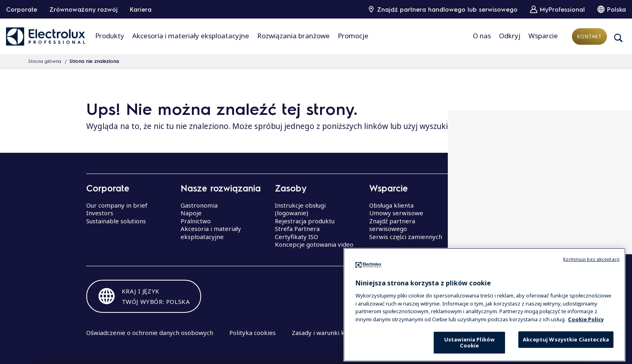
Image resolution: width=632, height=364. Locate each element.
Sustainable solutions (116, 221)
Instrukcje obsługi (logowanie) (300, 209)
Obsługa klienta (391, 205)
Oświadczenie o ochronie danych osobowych (150, 333)
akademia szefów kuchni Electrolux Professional (499, 241)
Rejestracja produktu (305, 221)
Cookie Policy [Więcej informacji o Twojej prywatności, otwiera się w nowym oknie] (586, 333)
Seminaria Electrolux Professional (493, 217)
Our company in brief (117, 205)
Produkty (110, 36)
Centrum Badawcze (491, 229)
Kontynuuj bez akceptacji (591, 273)
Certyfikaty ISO (296, 237)
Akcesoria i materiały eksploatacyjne (191, 36)
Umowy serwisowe (396, 213)
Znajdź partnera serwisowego (392, 225)
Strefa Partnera (297, 229)
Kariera (141, 9)
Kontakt (589, 36)
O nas (482, 36)
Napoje (191, 213)
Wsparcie (543, 36)
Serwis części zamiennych (406, 237)
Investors (100, 213)
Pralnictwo (196, 221)
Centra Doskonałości (493, 205)
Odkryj (510, 36)
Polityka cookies (253, 333)
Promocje (353, 36)
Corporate (22, 9)
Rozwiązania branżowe (293, 36)
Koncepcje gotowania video (314, 244)
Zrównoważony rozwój (83, 9)
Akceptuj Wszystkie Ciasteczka (566, 354)
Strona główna (45, 61)
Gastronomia (199, 205)
